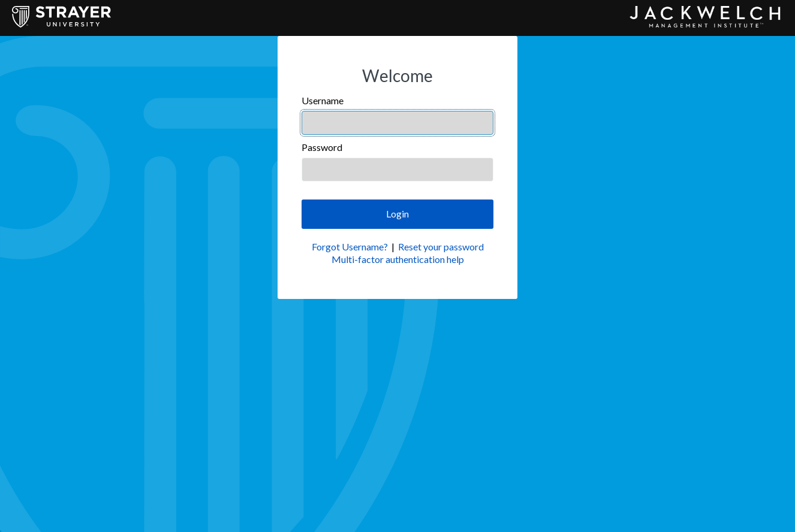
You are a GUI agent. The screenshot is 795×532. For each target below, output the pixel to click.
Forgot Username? (350, 247)
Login (397, 214)
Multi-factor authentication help (398, 259)
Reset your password (441, 247)
